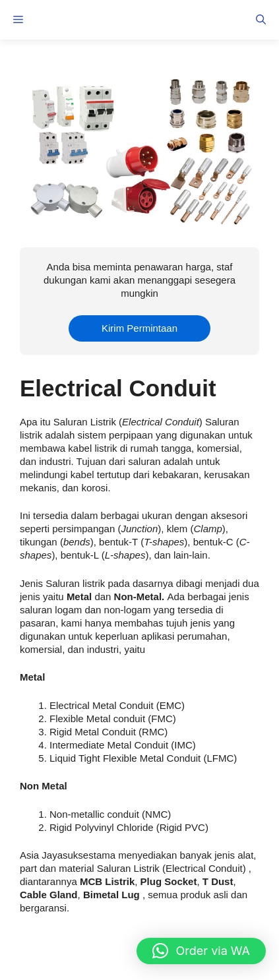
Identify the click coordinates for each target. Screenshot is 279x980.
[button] (261, 20)
